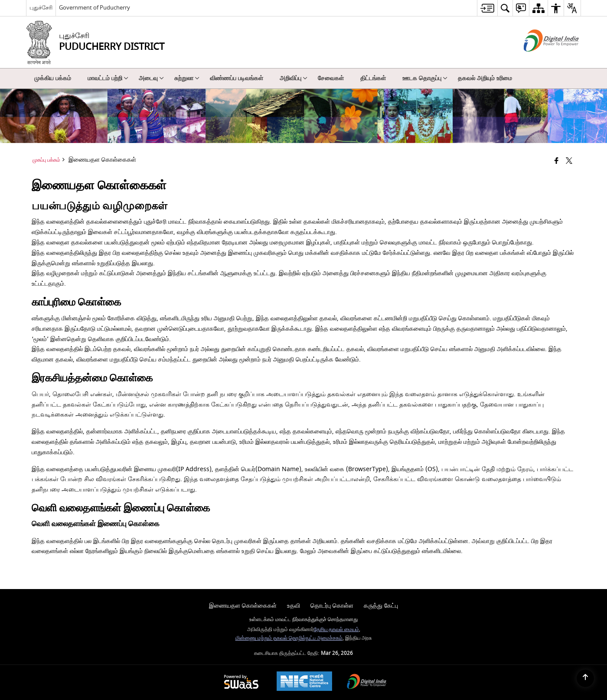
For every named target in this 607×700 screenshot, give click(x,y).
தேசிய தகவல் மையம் (336, 630)
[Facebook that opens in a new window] (556, 161)
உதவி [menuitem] (294, 606)
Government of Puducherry (95, 8)
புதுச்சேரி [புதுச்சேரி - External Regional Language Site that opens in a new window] (41, 8)
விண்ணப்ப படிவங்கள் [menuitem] (237, 78)
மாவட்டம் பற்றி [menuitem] (108, 78)
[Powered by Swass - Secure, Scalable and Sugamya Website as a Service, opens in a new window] (241, 682)
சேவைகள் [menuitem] (331, 78)
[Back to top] (585, 678)
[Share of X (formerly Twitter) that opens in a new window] (569, 161)
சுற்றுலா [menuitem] (187, 78)
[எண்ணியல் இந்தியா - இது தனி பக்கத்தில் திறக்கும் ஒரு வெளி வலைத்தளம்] (540, 59)
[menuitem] (487, 8)
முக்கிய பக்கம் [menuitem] (53, 78)
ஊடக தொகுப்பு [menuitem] (425, 78)
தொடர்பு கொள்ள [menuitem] (332, 606)
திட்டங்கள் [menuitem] (373, 78)
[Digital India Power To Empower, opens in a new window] (367, 682)
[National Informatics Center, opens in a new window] (304, 682)
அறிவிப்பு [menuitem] (294, 78)
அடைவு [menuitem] (151, 78)
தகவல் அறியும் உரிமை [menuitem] (485, 78)
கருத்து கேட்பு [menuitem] (381, 606)
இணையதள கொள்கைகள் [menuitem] (243, 606)
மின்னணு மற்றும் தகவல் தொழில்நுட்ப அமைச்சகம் (289, 638)
